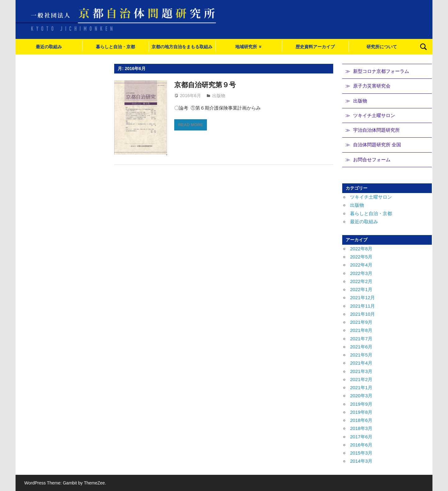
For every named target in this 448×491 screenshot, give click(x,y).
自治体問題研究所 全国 (377, 145)
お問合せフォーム (372, 160)
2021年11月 (362, 306)
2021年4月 (361, 363)
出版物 (219, 96)
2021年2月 (361, 379)
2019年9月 (361, 404)
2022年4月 (361, 265)
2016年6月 (361, 445)
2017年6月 (361, 437)
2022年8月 (361, 249)
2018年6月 (361, 420)
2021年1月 (361, 387)
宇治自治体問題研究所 (376, 130)
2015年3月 (361, 453)
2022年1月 (361, 289)
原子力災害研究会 (372, 86)
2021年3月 (361, 371)
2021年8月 (361, 330)
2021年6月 (361, 347)
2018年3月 (361, 428)
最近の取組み (49, 47)
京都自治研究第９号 (205, 85)
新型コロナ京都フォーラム (381, 71)
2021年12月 (362, 297)
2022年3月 (361, 273)
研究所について (382, 47)
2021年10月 (362, 314)
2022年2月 (361, 281)
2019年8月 (361, 412)
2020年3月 (361, 396)
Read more (191, 125)
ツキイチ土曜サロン (374, 115)
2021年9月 (361, 322)
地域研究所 (246, 47)
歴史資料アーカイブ (315, 47)
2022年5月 (361, 257)
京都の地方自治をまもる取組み (182, 47)
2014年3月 (361, 461)
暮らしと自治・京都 (115, 47)
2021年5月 (361, 355)
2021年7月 (361, 339)
